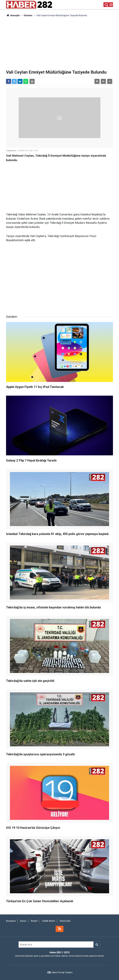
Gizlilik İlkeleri (49, 921)
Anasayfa (13, 15)
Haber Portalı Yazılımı (62, 972)
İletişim (34, 921)
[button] (97, 81)
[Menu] (111, 5)
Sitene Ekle (65, 921)
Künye (23, 921)
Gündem (28, 15)
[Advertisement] (59, 43)
